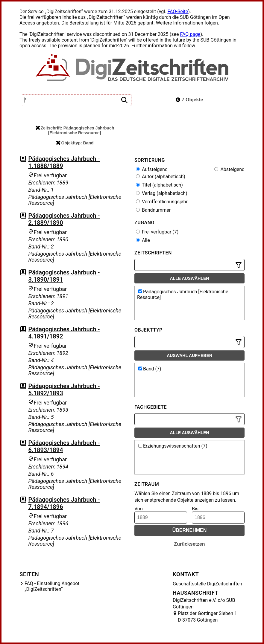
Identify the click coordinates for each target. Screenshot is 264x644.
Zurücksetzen (189, 544)
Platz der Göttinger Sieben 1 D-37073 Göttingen (207, 617)
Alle (143, 240)
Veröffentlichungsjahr (162, 202)
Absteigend (229, 169)
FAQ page (190, 34)
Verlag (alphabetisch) (161, 193)
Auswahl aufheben (189, 355)
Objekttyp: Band (75, 143)
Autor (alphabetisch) (161, 177)
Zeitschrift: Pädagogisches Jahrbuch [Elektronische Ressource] (75, 130)
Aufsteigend (152, 169)
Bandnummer (153, 210)
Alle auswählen (190, 278)
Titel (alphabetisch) (159, 185)
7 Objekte (189, 100)
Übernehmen (190, 530)
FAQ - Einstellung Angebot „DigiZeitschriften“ (52, 586)
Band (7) (150, 369)
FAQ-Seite (178, 12)
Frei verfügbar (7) (157, 232)
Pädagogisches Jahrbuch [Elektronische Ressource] (183, 294)
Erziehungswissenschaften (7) (173, 446)
